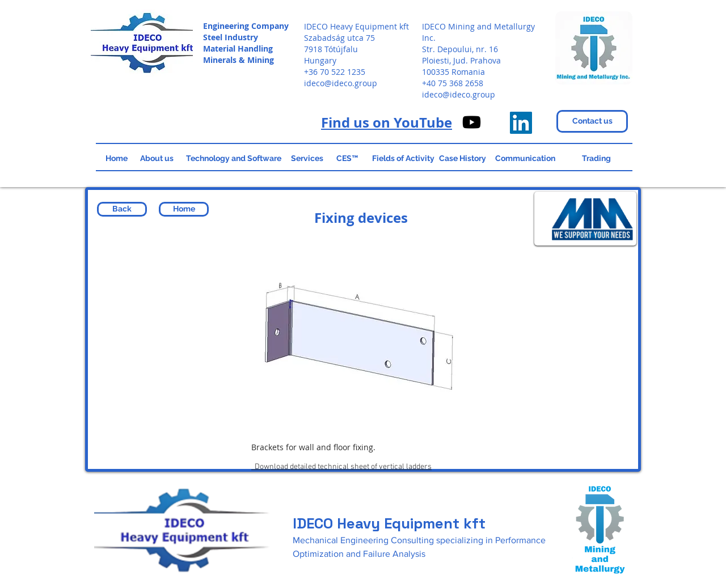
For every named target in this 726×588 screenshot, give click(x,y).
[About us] (157, 159)
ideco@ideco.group (341, 83)
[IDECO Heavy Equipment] (521, 123)
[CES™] (347, 159)
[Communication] (525, 159)
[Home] (117, 159)
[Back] (122, 209)
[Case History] (463, 159)
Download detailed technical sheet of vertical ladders (341, 467)
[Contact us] (592, 121)
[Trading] (596, 159)
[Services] (307, 159)
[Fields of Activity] (403, 159)
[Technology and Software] (233, 159)
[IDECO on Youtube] (472, 122)
